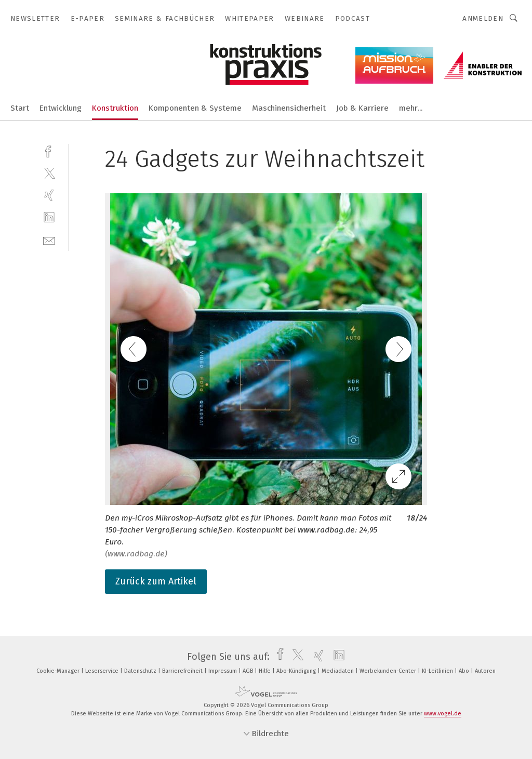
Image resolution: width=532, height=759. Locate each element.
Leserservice (103, 671)
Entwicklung (61, 108)
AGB (249, 671)
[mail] (49, 240)
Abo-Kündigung (297, 671)
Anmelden (483, 18)
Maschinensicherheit (289, 108)
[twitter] (49, 173)
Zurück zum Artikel (156, 581)
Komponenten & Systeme (195, 108)
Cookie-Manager (59, 671)
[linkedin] (49, 217)
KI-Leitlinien (438, 671)
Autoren (485, 671)
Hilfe (265, 671)
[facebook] (49, 150)
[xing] (49, 195)
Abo (465, 671)
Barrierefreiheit (183, 671)
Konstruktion (115, 108)
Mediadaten (338, 671)
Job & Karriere (362, 108)
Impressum (223, 671)
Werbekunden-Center (389, 671)
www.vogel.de (443, 714)
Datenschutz (141, 671)
